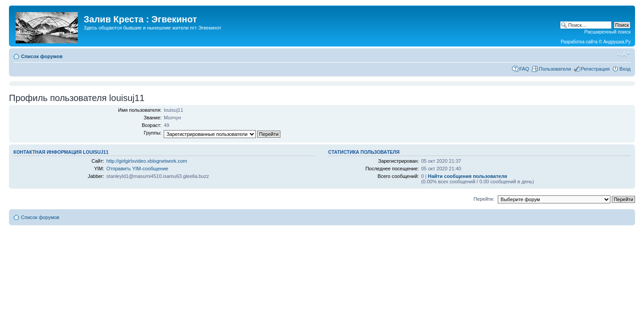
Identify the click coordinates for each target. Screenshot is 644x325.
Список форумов (42, 56)
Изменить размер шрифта (624, 55)
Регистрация (595, 69)
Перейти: (484, 199)
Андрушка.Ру (617, 42)
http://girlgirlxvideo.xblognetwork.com (147, 161)
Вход (625, 69)
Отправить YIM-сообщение (137, 169)
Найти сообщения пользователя (468, 176)
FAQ (524, 69)
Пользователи (555, 69)
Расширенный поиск (607, 32)
